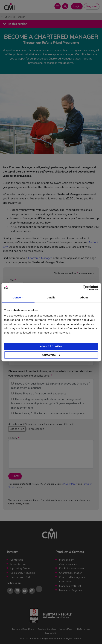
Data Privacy (84, 629)
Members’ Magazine (71, 590)
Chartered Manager (15, 17)
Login (77, 6)
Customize (51, 355)
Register (92, 6)
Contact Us (17, 560)
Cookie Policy (66, 629)
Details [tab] (51, 297)
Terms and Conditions (23, 629)
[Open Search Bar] (65, 6)
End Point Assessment (72, 568)
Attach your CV (41, 427)
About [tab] (84, 297)
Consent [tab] (18, 297)
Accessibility (51, 633)
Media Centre (18, 564)
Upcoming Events (20, 568)
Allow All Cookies (51, 346)
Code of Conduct (47, 629)
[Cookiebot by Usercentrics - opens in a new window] (82, 288)
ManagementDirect (70, 586)
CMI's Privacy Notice (19, 504)
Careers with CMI (20, 577)
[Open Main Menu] (58, 6)
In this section (18, 24)
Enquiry (51, 452)
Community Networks (23, 573)
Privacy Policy (70, 484)
